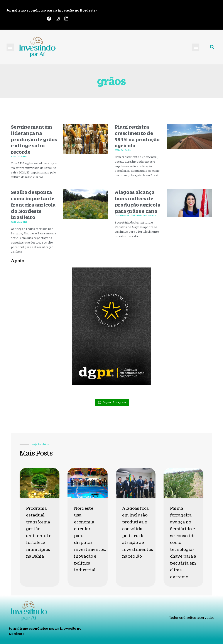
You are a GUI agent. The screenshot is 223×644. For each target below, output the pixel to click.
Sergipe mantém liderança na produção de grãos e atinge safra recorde (34, 139)
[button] (10, 47)
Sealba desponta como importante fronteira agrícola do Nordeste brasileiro (33, 205)
